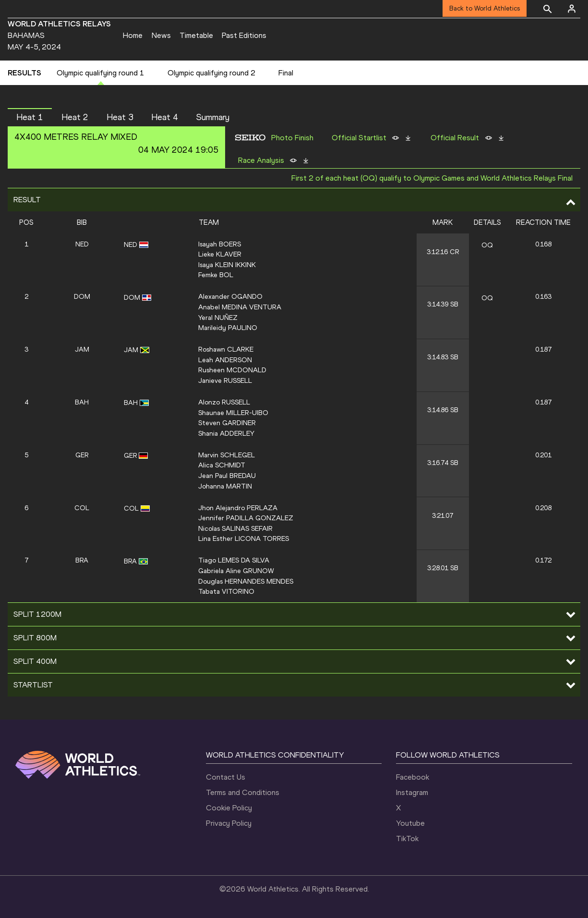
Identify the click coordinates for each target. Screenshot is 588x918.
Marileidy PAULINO (228, 328)
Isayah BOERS (220, 244)
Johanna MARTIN (225, 486)
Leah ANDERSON (225, 360)
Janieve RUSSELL (225, 380)
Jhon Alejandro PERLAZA (238, 508)
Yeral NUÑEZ (218, 318)
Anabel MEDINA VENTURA (240, 307)
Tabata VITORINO (226, 591)
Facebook (413, 777)
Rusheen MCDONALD (232, 370)
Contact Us (226, 777)
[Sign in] (572, 9)
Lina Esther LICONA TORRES (244, 539)
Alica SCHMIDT (222, 465)
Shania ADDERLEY (226, 433)
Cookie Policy (229, 808)
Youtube (410, 823)
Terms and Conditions (243, 792)
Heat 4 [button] (165, 117)
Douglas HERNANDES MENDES (246, 581)
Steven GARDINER (227, 423)
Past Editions (244, 35)
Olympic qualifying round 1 (101, 73)
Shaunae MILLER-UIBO (233, 413)
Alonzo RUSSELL (224, 402)
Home (133, 35)
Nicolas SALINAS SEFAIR (235, 528)
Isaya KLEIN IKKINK (227, 265)
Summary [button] (213, 117)
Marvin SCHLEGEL (227, 455)
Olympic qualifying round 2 (211, 73)
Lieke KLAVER (220, 254)
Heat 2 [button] (75, 117)
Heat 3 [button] (120, 117)
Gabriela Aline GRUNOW (236, 571)
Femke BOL (216, 275)
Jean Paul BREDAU (227, 476)
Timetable (196, 35)
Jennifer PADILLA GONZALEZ (246, 518)
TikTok (407, 838)
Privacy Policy (229, 823)
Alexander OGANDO (230, 296)
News (161, 35)
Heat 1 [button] (30, 117)
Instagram (412, 792)
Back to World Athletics (485, 8)
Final (286, 73)
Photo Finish (292, 138)
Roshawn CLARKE (226, 349)
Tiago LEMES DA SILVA (234, 560)
